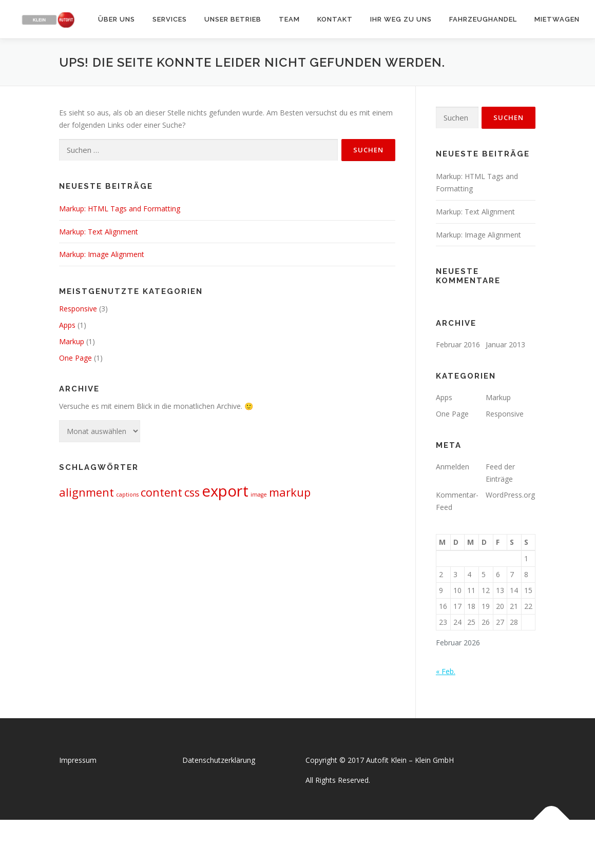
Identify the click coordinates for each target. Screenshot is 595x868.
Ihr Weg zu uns (401, 19)
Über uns (117, 19)
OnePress (308, 844)
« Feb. (446, 671)
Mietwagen (557, 19)
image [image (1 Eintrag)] (259, 495)
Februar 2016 (458, 344)
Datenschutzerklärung (219, 760)
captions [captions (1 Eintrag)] (127, 495)
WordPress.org (510, 495)
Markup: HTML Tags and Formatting (120, 209)
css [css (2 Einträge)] (192, 492)
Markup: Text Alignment (99, 232)
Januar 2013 (505, 344)
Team (289, 19)
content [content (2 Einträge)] (161, 492)
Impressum (78, 760)
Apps (67, 325)
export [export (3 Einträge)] (225, 491)
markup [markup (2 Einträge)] (290, 492)
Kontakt (335, 19)
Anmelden (453, 467)
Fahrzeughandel (483, 19)
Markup (72, 341)
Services (170, 19)
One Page (75, 358)
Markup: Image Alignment (102, 254)
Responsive (78, 309)
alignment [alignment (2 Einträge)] (87, 492)
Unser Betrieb (233, 19)
